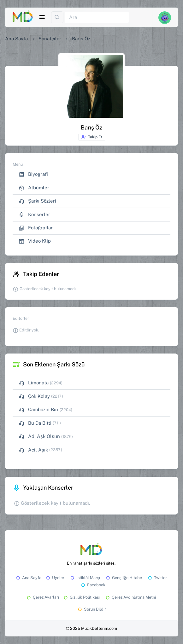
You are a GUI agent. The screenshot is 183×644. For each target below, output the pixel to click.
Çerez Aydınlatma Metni (130, 597)
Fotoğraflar (36, 228)
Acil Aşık (33, 450)
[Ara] (97, 17)
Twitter (157, 578)
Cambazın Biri (38, 410)
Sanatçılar (50, 39)
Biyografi (33, 174)
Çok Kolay (34, 397)
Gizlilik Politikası (81, 597)
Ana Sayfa (16, 39)
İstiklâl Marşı (85, 578)
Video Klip (35, 241)
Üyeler (55, 578)
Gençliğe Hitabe (124, 578)
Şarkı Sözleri (37, 201)
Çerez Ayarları (42, 597)
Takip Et (92, 137)
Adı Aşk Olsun (39, 437)
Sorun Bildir (91, 609)
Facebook (93, 585)
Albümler (34, 188)
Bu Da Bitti (35, 423)
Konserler (34, 215)
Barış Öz (81, 39)
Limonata (34, 383)
